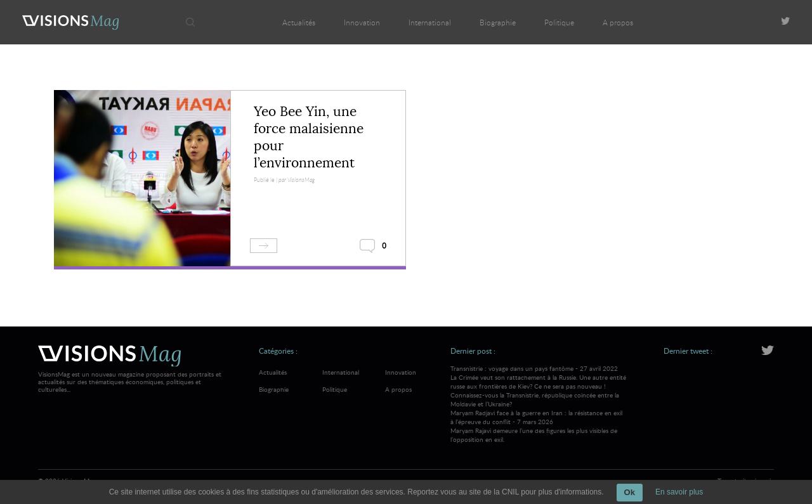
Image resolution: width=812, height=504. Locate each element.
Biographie (498, 22)
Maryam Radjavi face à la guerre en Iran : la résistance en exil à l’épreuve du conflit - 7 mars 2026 (539, 426)
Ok (630, 492)
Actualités (299, 22)
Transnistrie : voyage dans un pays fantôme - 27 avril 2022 (539, 386)
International (430, 22)
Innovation (362, 22)
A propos (618, 22)
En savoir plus (679, 492)
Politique (559, 22)
